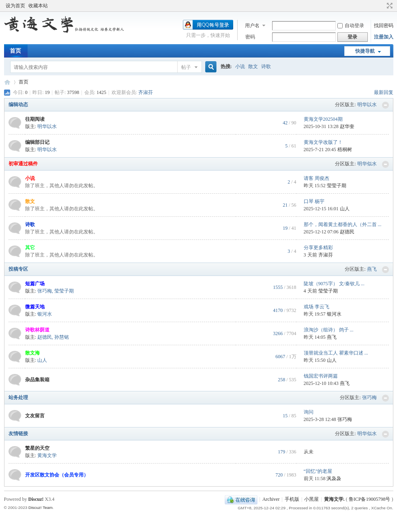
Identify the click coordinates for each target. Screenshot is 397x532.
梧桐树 (345, 150)
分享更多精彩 (318, 248)
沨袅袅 (334, 479)
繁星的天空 (37, 448)
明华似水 (367, 164)
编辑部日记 (37, 142)
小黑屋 (311, 499)
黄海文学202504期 (323, 119)
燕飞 (372, 269)
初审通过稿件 (23, 164)
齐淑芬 (146, 92)
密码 (250, 37)
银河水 (45, 314)
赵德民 (347, 232)
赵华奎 (347, 126)
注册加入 (384, 37)
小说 (240, 66)
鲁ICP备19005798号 (370, 499)
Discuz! (36, 499)
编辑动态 (18, 105)
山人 (345, 209)
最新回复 (384, 92)
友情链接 (18, 434)
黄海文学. (334, 499)
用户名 (252, 26)
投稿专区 (18, 269)
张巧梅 (45, 291)
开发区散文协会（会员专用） (57, 475)
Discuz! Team (41, 507)
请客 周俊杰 (317, 178)
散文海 (32, 353)
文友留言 (35, 416)
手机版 (292, 499)
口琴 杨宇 (314, 201)
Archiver (271, 499)
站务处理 (18, 397)
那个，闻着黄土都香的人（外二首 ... (343, 224)
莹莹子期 (337, 186)
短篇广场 (35, 284)
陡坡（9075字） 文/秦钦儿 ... (334, 284)
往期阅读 (35, 119)
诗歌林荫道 (37, 330)
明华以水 (367, 105)
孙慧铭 (62, 337)
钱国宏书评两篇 (321, 376)
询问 (309, 412)
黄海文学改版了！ (323, 142)
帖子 (186, 67)
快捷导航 (365, 51)
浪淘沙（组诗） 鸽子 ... (329, 330)
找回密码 (384, 26)
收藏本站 (38, 6)
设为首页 (15, 6)
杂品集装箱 (37, 380)
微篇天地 (35, 307)
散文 (253, 66)
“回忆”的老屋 (318, 471)
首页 (15, 51)
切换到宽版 (389, 6)
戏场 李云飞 (317, 307)
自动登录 (351, 26)
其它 (30, 248)
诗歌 (266, 66)
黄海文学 (7, 82)
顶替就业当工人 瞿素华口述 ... (336, 353)
